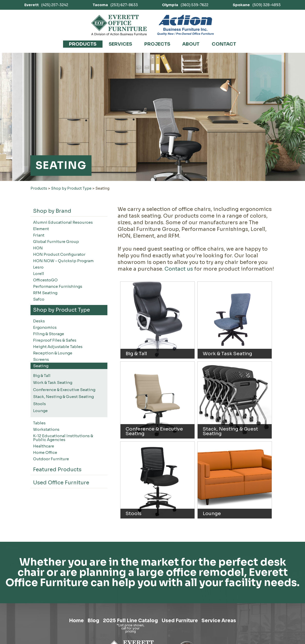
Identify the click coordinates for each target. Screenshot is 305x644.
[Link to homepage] (119, 25)
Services (120, 44)
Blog (86, 622)
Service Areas (229, 622)
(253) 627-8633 (115, 5)
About (191, 44)
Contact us (179, 269)
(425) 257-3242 (46, 5)
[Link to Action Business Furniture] (185, 25)
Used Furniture (184, 622)
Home (65, 622)
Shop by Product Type (71, 188)
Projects (157, 44)
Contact (224, 44)
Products (83, 44)
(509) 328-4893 (257, 5)
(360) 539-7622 (185, 5)
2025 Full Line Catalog (128, 622)
